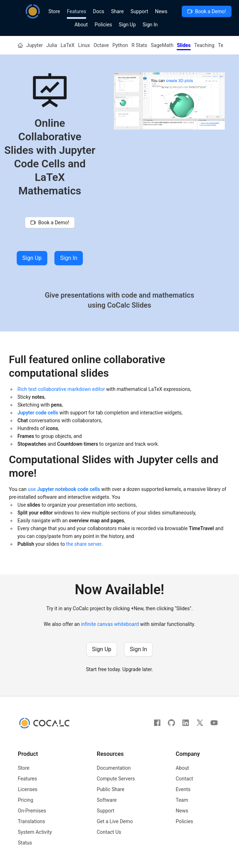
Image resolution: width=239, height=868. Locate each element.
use (64, 489)
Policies (103, 25)
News (161, 11)
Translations (31, 821)
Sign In (150, 25)
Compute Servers (116, 779)
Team (182, 800)
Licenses (28, 789)
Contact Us (109, 832)
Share (117, 11)
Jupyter (35, 45)
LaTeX (67, 45)
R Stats (139, 45)
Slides (184, 45)
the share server (84, 544)
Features (76, 11)
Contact (184, 779)
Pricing (25, 800)
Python (120, 45)
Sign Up (127, 25)
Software (107, 800)
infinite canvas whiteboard (110, 624)
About (81, 25)
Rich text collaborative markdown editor (61, 389)
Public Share (111, 789)
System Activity (35, 832)
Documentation (114, 768)
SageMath (162, 45)
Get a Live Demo (115, 821)
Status (25, 843)
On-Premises (32, 811)
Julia (52, 45)
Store (54, 11)
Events (183, 789)
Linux (84, 45)
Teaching (204, 45)
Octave (101, 45)
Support (139, 11)
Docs (99, 11)
